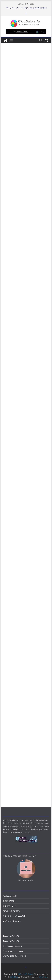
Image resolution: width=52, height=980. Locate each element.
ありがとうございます (26, 880)
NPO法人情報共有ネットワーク (14, 956)
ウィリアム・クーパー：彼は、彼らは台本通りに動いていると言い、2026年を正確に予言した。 (27, 9)
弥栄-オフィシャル (10, 906)
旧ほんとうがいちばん (11, 941)
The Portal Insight (10, 896)
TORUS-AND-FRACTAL (11, 911)
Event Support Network (12, 946)
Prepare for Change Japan (13, 951)
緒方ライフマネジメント (12, 921)
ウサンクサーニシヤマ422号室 (14, 916)
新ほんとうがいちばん (11, 936)
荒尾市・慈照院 (9, 901)
